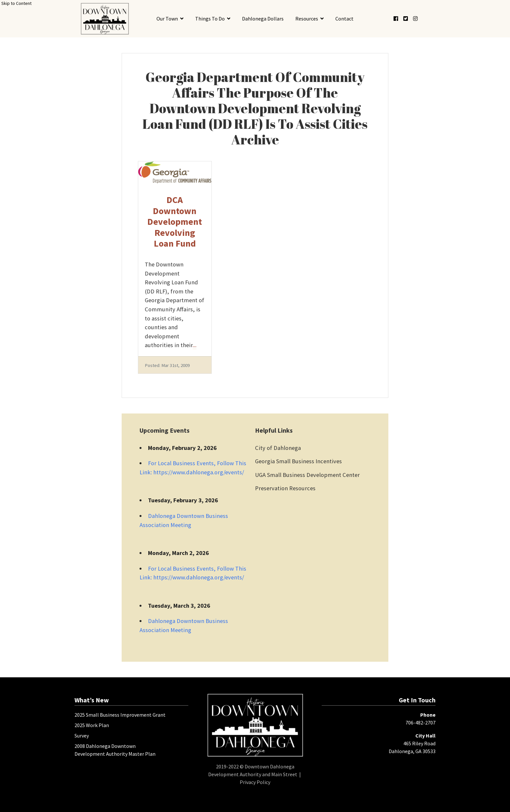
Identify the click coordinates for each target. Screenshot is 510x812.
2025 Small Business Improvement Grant (120, 715)
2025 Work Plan (92, 725)
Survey (82, 736)
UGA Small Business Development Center (307, 475)
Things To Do (210, 19)
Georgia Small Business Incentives (298, 461)
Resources (307, 19)
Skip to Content (16, 3)
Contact (344, 19)
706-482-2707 (421, 723)
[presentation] (105, 19)
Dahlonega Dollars (263, 19)
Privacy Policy (255, 782)
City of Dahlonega (278, 448)
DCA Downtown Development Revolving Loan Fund (175, 222)
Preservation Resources (285, 488)
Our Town (167, 19)
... (195, 345)
